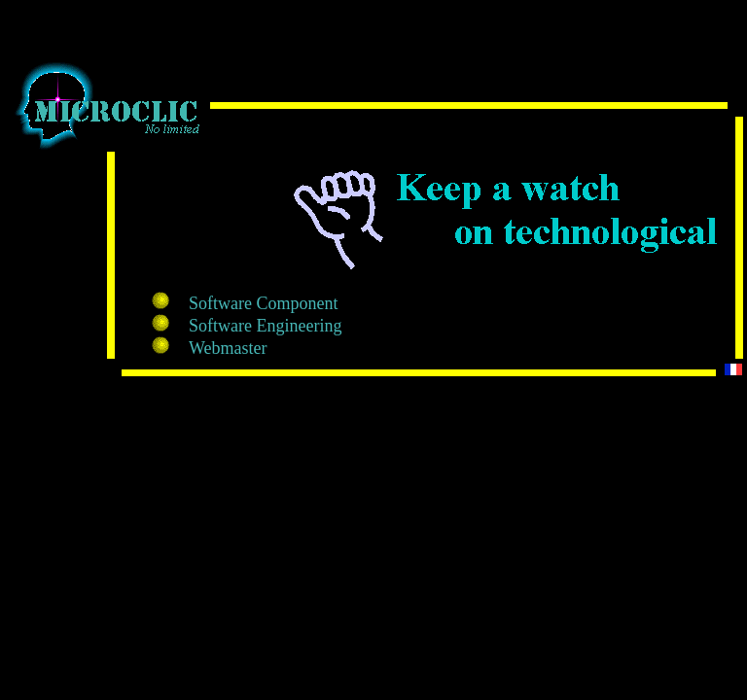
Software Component (263, 303)
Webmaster (228, 348)
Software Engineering (265, 326)
